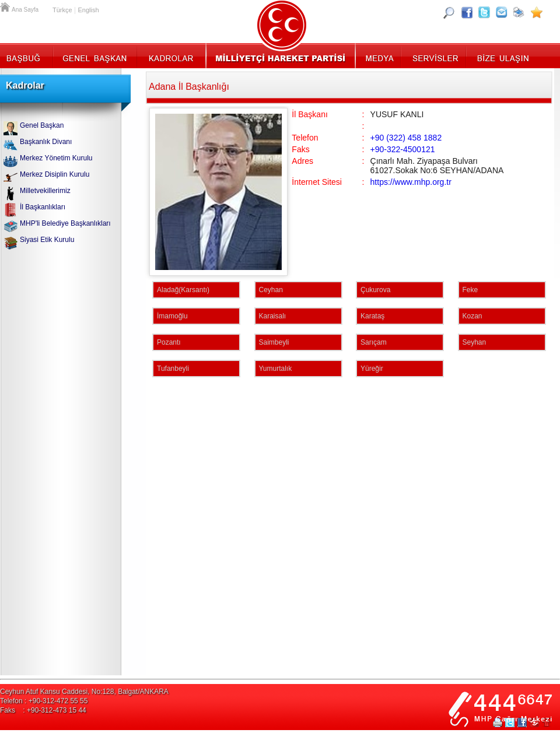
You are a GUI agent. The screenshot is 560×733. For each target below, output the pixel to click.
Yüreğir (372, 369)
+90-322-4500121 (403, 149)
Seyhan (475, 342)
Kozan (473, 316)
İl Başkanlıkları (43, 207)
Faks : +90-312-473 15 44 (43, 710)
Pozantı (169, 342)
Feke (470, 290)
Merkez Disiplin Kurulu (55, 174)
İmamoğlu (172, 316)
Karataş (372, 316)
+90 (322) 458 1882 (406, 138)
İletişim (502, 55)
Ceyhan (271, 290)
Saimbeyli (274, 342)
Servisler (434, 55)
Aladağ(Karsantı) (183, 290)
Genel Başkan (95, 55)
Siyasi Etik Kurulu (47, 240)
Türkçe (62, 10)
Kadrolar (171, 55)
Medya (379, 55)
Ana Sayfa (6, 6)
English (88, 10)
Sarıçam (374, 342)
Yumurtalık (276, 369)
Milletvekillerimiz (45, 191)
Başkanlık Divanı (46, 142)
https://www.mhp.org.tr (411, 182)
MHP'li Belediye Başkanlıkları (65, 223)
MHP (280, 55)
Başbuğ (27, 55)
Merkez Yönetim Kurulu (56, 158)
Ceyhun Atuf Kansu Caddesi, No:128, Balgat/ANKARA (84, 692)
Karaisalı (273, 316)
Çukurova (375, 290)
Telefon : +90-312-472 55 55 (44, 701)
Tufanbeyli (173, 369)
